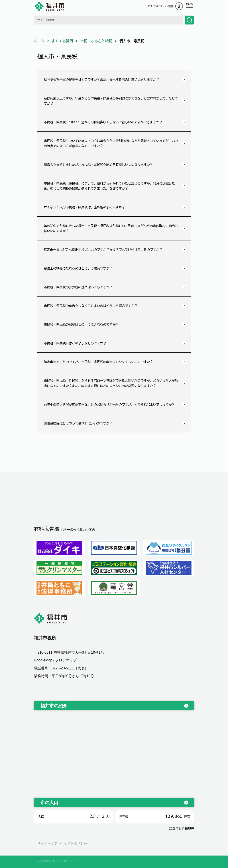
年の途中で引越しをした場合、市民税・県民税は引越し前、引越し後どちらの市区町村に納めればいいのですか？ (111, 228)
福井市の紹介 (54, 706)
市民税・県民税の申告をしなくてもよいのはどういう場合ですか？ (91, 306)
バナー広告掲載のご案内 (78, 530)
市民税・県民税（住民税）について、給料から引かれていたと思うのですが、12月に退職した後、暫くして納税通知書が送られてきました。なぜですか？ (109, 186)
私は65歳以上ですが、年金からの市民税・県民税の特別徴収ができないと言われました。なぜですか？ (111, 101)
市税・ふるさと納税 (96, 41)
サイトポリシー (75, 843)
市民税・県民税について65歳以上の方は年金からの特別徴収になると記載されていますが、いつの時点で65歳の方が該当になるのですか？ (111, 143)
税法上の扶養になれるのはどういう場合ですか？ (78, 268)
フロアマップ (66, 660)
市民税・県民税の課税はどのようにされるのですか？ (81, 324)
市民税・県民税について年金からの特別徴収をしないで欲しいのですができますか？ (103, 122)
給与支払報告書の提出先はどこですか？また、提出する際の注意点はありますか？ (102, 80)
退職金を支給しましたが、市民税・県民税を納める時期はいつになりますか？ (98, 165)
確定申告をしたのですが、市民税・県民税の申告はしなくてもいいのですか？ (98, 362)
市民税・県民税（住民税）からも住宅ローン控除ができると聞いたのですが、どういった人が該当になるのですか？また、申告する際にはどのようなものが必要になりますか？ (111, 383)
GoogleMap (43, 660)
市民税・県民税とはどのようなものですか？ (75, 343)
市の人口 (49, 803)
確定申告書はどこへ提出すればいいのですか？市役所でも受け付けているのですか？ (103, 250)
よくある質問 (62, 41)
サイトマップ (47, 843)
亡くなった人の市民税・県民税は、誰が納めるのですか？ (84, 207)
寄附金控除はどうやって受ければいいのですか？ (78, 423)
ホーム (39, 41)
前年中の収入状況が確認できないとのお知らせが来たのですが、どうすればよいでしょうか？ (109, 405)
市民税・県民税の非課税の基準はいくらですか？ (78, 287)
